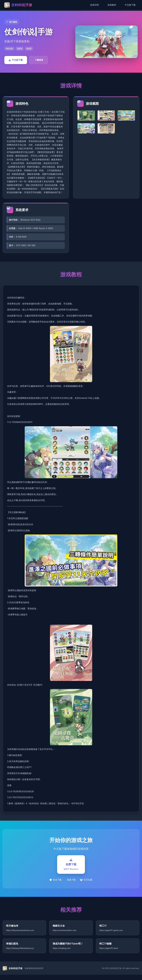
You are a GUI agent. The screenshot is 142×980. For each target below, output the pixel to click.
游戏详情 (94, 5)
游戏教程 (112, 5)
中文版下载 (130, 5)
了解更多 (39, 60)
